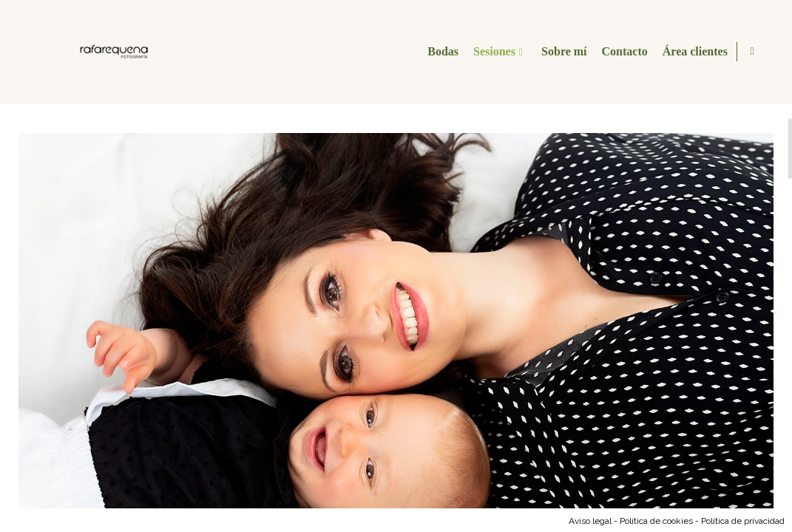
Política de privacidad (743, 521)
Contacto (623, 51)
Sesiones (492, 51)
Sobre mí (562, 51)
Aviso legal (590, 521)
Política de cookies (656, 521)
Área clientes (693, 51)
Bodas (441, 51)
